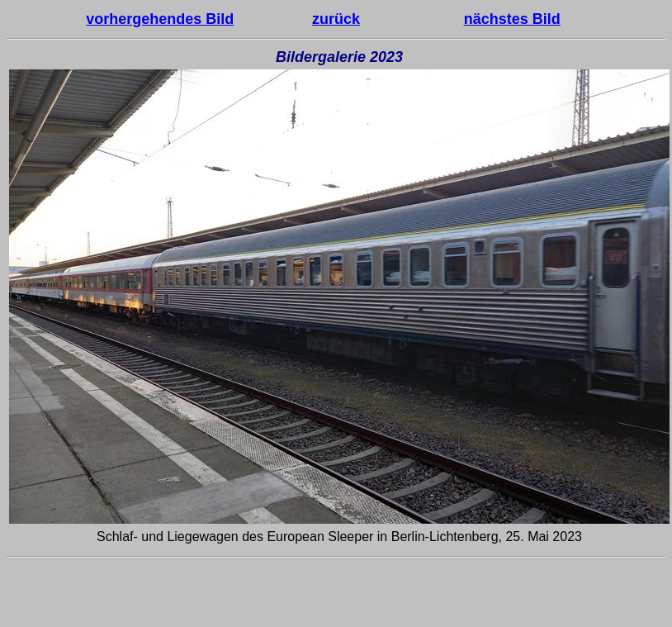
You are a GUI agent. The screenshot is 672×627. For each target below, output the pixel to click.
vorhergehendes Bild (160, 19)
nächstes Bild (512, 19)
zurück (336, 19)
